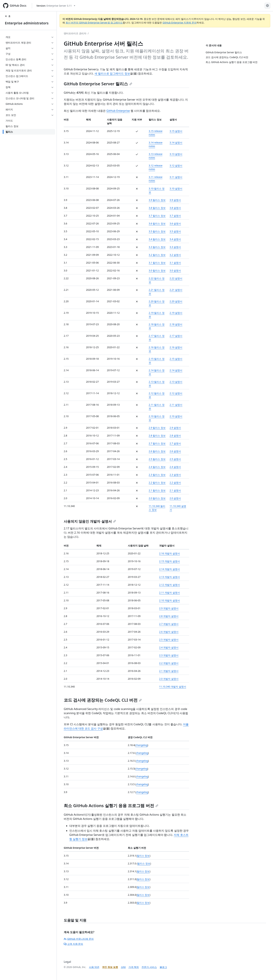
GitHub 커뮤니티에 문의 (79, 939)
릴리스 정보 (143, 856)
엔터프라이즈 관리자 (75, 33)
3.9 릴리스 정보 (157, 200)
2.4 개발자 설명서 (169, 647)
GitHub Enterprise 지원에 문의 (180, 23)
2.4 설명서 (175, 467)
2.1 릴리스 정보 (157, 490)
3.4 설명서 (175, 239)
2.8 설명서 (175, 436)
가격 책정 (134, 967)
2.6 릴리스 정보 (157, 451)
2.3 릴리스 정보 (157, 475)
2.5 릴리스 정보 (157, 459)
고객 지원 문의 (73, 944)
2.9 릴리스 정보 (157, 428)
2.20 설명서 (176, 301)
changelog (141, 745)
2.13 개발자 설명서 (169, 577)
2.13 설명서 (176, 382)
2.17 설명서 (176, 336)
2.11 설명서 (176, 405)
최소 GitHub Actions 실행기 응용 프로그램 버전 (111, 805)
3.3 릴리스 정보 (157, 247)
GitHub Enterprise (118, 111)
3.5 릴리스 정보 (157, 231)
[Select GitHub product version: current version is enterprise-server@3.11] (56, 6)
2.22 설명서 (176, 278)
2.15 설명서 (176, 359)
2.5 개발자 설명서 (169, 640)
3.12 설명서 (176, 165)
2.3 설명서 (175, 475)
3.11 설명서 (176, 177)
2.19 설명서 (176, 313)
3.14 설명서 (176, 142)
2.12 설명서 (176, 393)
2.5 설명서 (175, 459)
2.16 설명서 (176, 347)
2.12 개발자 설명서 (169, 585)
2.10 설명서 (176, 416)
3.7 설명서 (175, 216)
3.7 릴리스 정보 (157, 216)
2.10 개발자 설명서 (169, 600)
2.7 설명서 (175, 443)
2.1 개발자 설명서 (169, 671)
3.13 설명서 (176, 154)
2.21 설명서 (176, 290)
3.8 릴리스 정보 (157, 208)
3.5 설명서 (175, 231)
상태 (123, 967)
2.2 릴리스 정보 (157, 483)
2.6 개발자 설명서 (169, 632)
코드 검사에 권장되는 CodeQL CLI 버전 (103, 700)
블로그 (163, 967)
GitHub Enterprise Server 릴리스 (98, 84)
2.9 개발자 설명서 (169, 608)
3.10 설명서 (176, 188)
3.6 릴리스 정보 (157, 223)
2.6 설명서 (175, 451)
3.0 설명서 (175, 270)
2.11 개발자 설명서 (169, 593)
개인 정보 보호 (110, 967)
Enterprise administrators (27, 23)
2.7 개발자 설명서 (169, 624)
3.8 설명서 (175, 208)
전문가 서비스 (149, 967)
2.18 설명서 (176, 324)
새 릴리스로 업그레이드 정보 (112, 73)
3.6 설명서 (175, 223)
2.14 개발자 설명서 (169, 569)
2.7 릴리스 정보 (157, 443)
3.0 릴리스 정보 (157, 270)
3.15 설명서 (176, 131)
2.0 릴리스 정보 (157, 498)
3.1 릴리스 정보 (157, 263)
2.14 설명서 (176, 370)
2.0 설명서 (175, 498)
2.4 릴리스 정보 (157, 467)
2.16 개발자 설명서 (169, 553)
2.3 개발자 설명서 (169, 655)
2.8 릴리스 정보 (157, 436)
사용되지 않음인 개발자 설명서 (90, 521)
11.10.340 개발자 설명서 (173, 687)
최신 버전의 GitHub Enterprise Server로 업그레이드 (94, 23)
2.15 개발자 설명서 (169, 561)
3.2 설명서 (175, 255)
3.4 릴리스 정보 (157, 239)
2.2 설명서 (175, 483)
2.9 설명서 (175, 428)
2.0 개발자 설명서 (169, 679)
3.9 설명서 (175, 200)
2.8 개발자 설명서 (169, 616)
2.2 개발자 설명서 (169, 663)
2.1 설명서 (175, 490)
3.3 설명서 (175, 247)
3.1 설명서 (175, 263)
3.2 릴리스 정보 (157, 255)
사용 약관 (94, 967)
